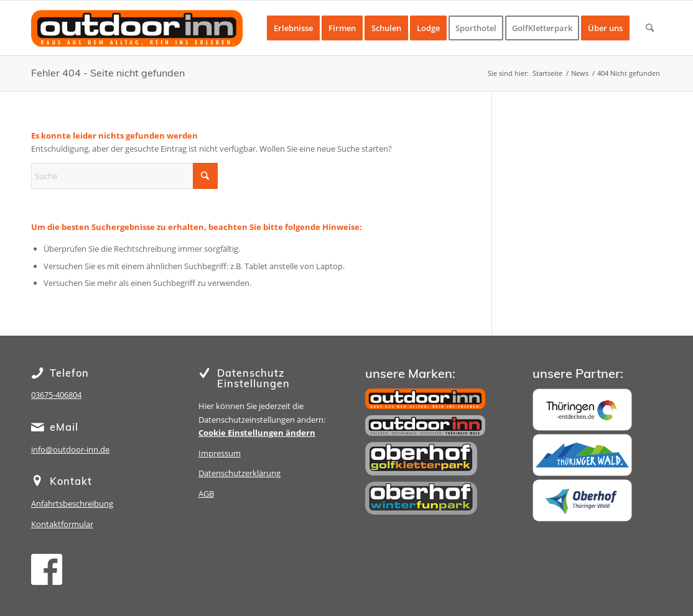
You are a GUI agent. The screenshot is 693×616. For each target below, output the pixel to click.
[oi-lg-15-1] (137, 37)
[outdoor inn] (425, 399)
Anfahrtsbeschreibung (72, 503)
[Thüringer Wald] (582, 455)
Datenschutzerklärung (240, 473)
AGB (206, 494)
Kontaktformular (62, 524)
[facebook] (47, 569)
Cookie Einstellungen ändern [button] (257, 433)
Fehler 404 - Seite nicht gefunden (108, 73)
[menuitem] (293, 28)
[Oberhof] (582, 500)
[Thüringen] (582, 410)
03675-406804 (56, 395)
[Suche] (650, 28)
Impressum (220, 453)
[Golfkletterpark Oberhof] (421, 459)
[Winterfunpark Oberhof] (421, 498)
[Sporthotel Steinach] (425, 425)
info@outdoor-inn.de (70, 449)
